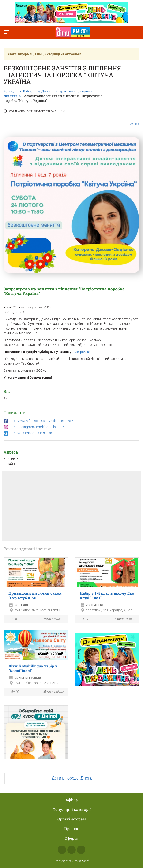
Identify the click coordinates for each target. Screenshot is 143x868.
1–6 (12, 619)
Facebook (62, 850)
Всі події (11, 91)
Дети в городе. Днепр (72, 778)
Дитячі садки (50, 619)
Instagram (71, 850)
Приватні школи (123, 619)
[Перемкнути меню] (7, 32)
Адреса (135, 120)
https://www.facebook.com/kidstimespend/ (41, 421)
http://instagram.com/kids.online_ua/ (37, 427)
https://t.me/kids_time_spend (31, 433)
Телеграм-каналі (85, 352)
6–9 (83, 619)
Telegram (81, 850)
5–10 (13, 692)
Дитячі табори (51, 692)
